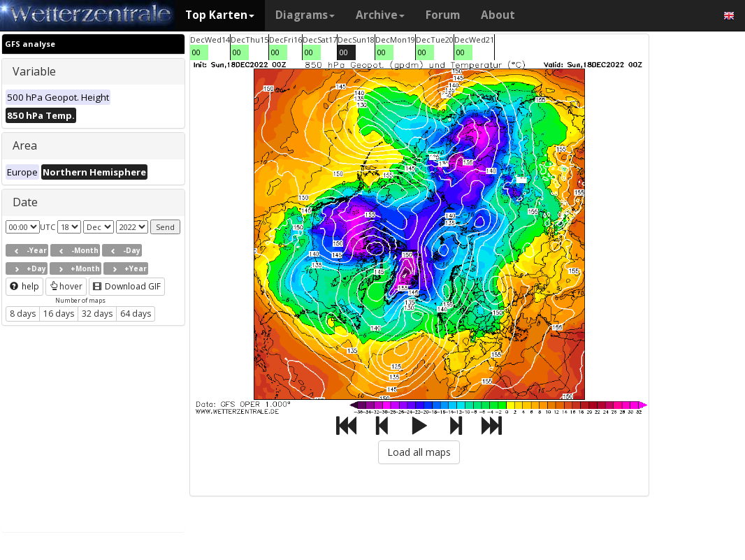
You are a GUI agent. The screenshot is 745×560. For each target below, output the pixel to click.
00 (196, 52)
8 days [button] (23, 314)
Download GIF (127, 286)
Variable (34, 71)
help (24, 286)
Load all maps (419, 452)
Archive (380, 15)
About (498, 15)
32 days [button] (97, 314)
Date (25, 202)
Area (25, 145)
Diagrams (305, 15)
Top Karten (220, 15)
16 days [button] (59, 314)
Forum (443, 15)
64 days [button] (136, 314)
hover (66, 286)
